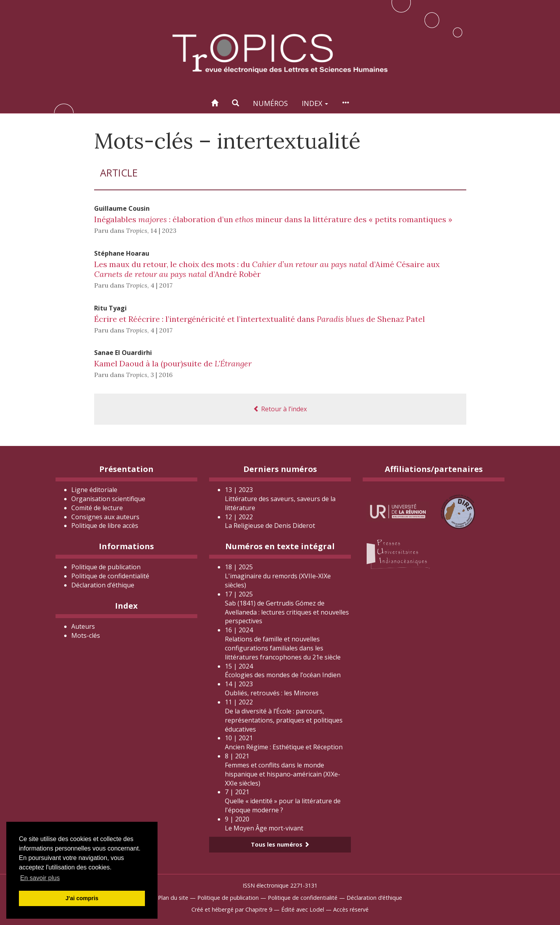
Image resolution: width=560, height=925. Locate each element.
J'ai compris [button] (82, 898)
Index (315, 103)
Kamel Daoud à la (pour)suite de (173, 363)
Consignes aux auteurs (105, 517)
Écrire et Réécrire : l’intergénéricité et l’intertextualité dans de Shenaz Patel (260, 319)
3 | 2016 (161, 375)
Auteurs (83, 626)
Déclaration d (103, 585)
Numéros (270, 103)
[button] (235, 103)
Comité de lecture (97, 508)
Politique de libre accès (105, 526)
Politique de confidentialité (110, 576)
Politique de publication (106, 567)
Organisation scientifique (108, 499)
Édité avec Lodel (303, 909)
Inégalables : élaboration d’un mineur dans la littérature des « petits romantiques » (273, 219)
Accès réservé (351, 909)
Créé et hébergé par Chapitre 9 (232, 909)
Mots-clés (86, 635)
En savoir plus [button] (40, 878)
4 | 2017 (161, 285)
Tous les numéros (280, 844)
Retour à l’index (280, 409)
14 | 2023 (163, 230)
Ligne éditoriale (94, 490)
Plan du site (173, 898)
